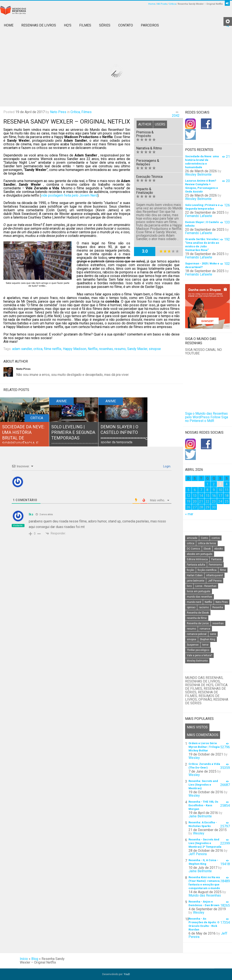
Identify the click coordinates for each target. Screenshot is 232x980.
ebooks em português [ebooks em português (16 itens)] (200, 554)
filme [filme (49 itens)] (223, 570)
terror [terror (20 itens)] (205, 645)
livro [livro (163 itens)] (189, 586)
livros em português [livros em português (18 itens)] (199, 591)
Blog (35, 959)
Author (145, 124)
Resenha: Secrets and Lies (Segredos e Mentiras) (203, 785)
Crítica (172, 4)
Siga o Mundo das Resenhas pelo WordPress (206, 415)
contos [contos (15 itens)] (216, 538)
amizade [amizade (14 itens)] (192, 538)
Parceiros (150, 25)
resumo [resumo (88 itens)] (191, 629)
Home (152, 4)
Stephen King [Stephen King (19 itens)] (208, 639)
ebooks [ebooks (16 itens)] (219, 549)
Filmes (85, 25)
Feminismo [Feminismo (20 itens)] (215, 565)
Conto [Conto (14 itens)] (204, 538)
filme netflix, (53, 349)
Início (24, 959)
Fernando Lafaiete (199, 216)
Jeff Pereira (198, 854)
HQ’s (68, 25)
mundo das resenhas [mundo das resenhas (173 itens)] (200, 597)
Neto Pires (58, 112)
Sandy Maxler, (138, 349)
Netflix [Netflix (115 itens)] (208, 602)
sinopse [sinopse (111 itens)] (192, 639)
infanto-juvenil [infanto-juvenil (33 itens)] (215, 575)
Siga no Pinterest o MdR (207, 419)
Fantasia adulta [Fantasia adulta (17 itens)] (196, 565)
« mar (189, 514)
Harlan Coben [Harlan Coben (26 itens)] (195, 575)
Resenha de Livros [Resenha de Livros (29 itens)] (198, 623)
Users (160, 124)
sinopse (155, 349)
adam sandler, (22, 349)
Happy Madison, (75, 349)
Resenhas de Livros (39, 25)
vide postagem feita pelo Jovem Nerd (69, 195)
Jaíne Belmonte (200, 816)
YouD (127, 974)
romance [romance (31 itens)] (205, 629)
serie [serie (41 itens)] (213, 634)
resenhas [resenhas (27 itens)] (218, 623)
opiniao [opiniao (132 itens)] (191, 607)
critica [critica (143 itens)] (191, 543)
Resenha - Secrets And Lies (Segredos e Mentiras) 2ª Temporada (205, 843)
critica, (38, 349)
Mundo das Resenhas (205, 895)
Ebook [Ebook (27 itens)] (207, 549)
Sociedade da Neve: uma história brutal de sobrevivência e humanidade (23, 438)
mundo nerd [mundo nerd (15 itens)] (194, 602)
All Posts (162, 4)
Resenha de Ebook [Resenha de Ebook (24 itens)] (198, 613)
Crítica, (76, 112)
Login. (167, 466)
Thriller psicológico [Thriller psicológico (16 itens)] (198, 650)
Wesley (194, 758)
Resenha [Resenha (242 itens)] (218, 607)
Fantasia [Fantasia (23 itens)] (216, 559)
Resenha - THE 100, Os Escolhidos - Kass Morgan (203, 805)
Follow (215, 417)
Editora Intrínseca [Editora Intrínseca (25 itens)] (197, 559)
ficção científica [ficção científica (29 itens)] (207, 570)
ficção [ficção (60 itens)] (190, 570)
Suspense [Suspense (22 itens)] (193, 645)
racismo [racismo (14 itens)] (204, 607)
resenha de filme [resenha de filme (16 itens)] (197, 618)
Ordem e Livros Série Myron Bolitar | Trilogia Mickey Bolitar (204, 747)
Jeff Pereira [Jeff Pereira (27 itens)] (215, 581)
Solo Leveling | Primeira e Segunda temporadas (73, 432)
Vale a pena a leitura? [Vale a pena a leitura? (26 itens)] (199, 655)
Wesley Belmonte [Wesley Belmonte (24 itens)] (197, 661)
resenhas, (106, 349)
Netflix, (93, 349)
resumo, (120, 349)
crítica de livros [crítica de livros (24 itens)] (207, 543)
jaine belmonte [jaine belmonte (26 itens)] (196, 581)
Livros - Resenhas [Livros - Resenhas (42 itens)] (206, 586)
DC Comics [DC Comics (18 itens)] (193, 549)
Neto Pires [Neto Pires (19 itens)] (222, 602)
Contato (126, 25)
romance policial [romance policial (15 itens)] (197, 634)
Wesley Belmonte (198, 174)
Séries (105, 25)
